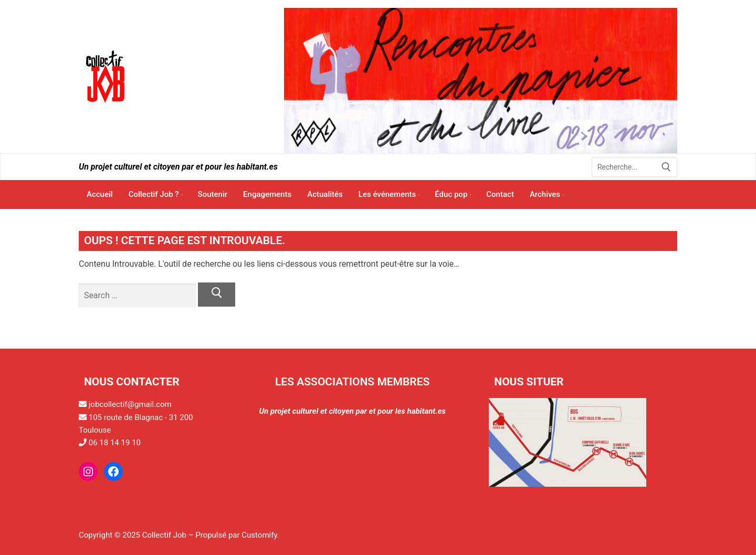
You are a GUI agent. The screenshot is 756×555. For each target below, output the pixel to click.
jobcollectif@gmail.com (130, 404)
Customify (259, 535)
